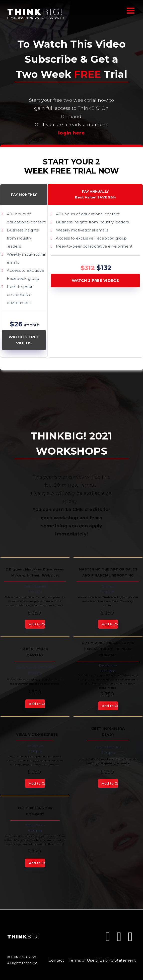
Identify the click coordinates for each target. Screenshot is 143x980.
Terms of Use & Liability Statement (102, 960)
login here (71, 133)
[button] (129, 10)
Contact (56, 960)
